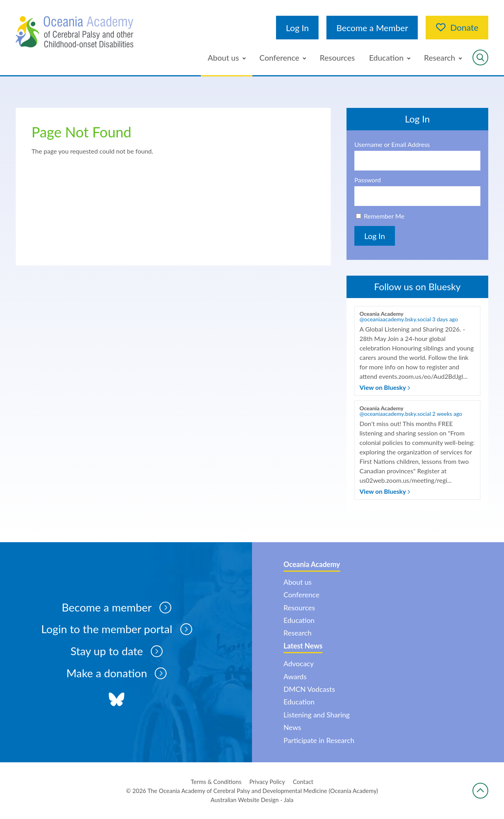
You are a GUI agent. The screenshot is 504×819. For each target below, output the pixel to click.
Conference (279, 57)
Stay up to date (117, 652)
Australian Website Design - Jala (252, 800)
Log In (297, 28)
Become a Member (372, 28)
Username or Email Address (392, 145)
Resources (337, 57)
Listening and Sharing (317, 715)
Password (368, 180)
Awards (295, 676)
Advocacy (299, 663)
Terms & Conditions (216, 782)
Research (440, 57)
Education (386, 57)
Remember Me (384, 216)
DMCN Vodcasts (309, 689)
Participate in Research (319, 740)
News (292, 727)
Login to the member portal (117, 630)
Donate (457, 28)
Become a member (116, 608)
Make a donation (117, 674)
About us (223, 57)
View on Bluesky (385, 387)
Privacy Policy (267, 782)
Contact (303, 782)
